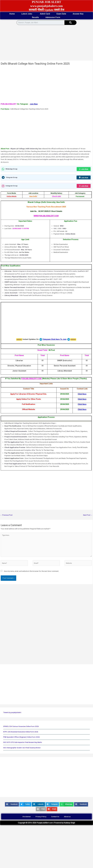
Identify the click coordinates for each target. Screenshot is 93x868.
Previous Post (6, 515)
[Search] (70, 23)
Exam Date (61, 14)
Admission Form (53, 17)
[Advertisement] (44, 43)
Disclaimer (27, 817)
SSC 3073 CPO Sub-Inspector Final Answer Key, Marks (23, 742)
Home (12, 14)
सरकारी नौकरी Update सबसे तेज (47, 10)
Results (35, 17)
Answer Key (78, 14)
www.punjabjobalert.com (46, 6)
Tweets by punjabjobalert (12, 712)
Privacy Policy (41, 817)
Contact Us (55, 817)
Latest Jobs (27, 14)
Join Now (34, 104)
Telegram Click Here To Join (54, 339)
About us (67, 817)
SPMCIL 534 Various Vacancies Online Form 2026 (21, 726)
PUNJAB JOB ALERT (47, 2)
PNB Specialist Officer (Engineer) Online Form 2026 (21, 737)
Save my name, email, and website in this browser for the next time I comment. (31, 571)
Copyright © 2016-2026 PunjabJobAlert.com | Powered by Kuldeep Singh (46, 823)
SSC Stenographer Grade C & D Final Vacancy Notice (22, 748)
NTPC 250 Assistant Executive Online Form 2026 (21, 732)
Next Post (88, 515)
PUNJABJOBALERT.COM (32, 379)
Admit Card (45, 14)
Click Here (82, 394)
